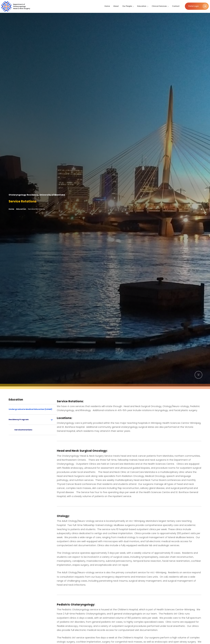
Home (12, 210)
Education (22, 210)
